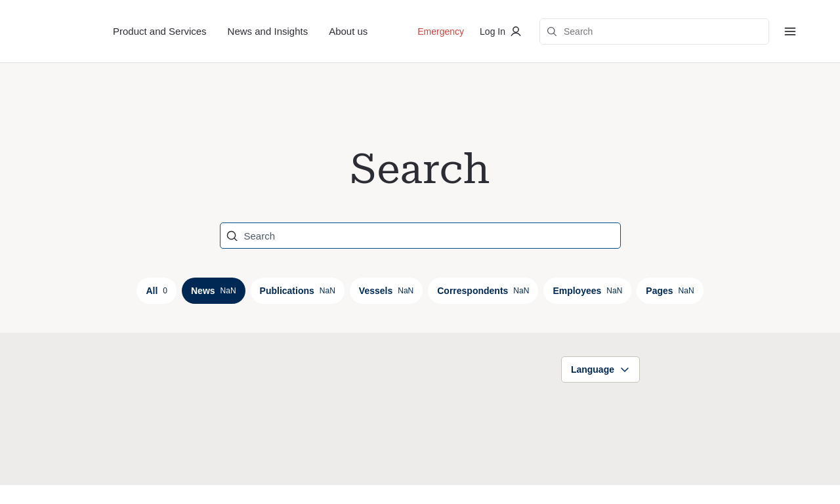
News (214, 291)
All (157, 291)
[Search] (412, 236)
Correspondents (483, 291)
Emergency (441, 31)
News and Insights (268, 31)
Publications (298, 291)
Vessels (386, 291)
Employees (587, 291)
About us (348, 31)
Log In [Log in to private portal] (502, 31)
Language (600, 369)
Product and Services (160, 31)
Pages (670, 291)
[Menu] (790, 31)
